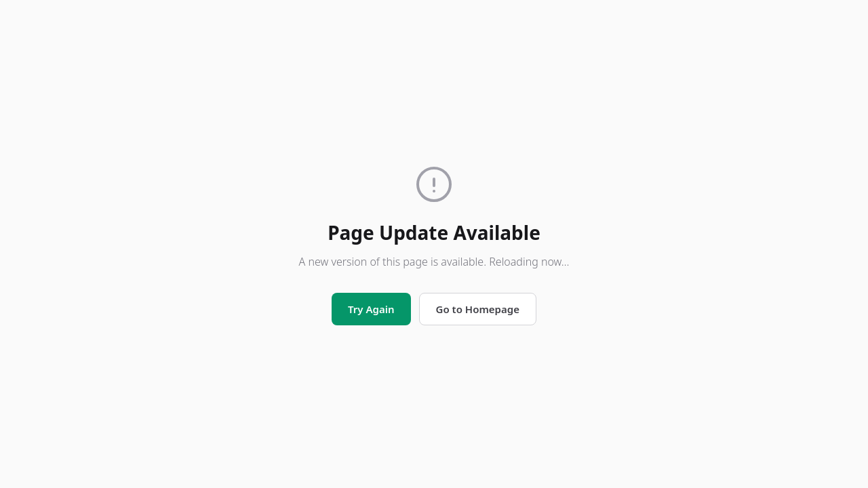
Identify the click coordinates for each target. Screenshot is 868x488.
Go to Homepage (478, 309)
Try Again (371, 309)
